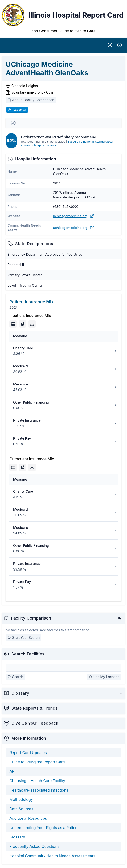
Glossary (17, 837)
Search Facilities (28, 654)
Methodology (21, 799)
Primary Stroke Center (25, 275)
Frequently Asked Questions (34, 846)
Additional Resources (28, 818)
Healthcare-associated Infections (39, 790)
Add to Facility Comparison (31, 100)
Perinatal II (16, 265)
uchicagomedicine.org (74, 216)
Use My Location (104, 677)
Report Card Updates (28, 753)
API (12, 771)
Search (15, 677)
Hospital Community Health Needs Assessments (52, 856)
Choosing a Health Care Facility (37, 781)
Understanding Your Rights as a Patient (44, 828)
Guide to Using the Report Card (37, 762)
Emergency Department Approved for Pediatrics (45, 254)
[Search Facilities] (63, 668)
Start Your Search (24, 638)
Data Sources (21, 809)
